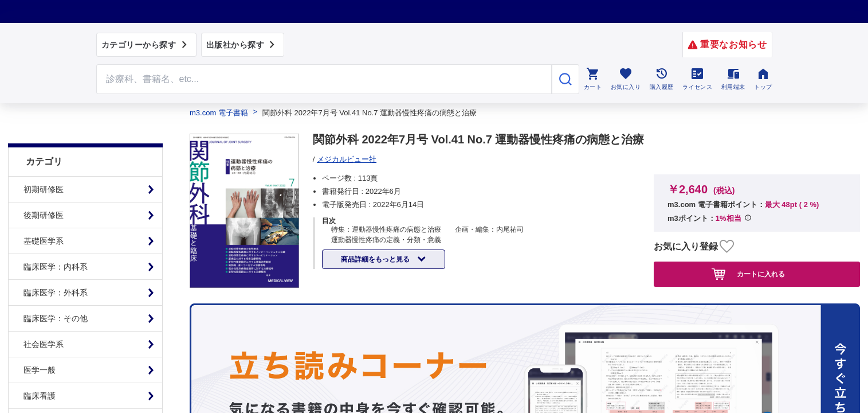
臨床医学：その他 (56, 290)
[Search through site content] (324, 79)
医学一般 (40, 341)
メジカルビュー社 (347, 159)
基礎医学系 (44, 212)
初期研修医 (44, 161)
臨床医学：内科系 (56, 238)
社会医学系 (44, 315)
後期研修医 (44, 186)
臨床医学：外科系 (56, 264)
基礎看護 (40, 393)
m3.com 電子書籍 (219, 113)
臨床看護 (40, 367)
